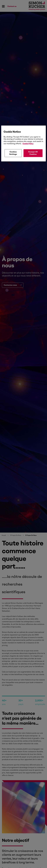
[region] (23, 144)
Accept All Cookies (33, 153)
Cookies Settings (13, 153)
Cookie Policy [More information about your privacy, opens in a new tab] (28, 144)
